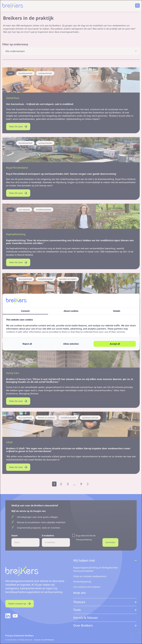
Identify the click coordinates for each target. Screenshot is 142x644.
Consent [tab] (25, 311)
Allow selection (71, 344)
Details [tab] (117, 311)
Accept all (115, 344)
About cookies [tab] (71, 311)
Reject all (27, 344)
